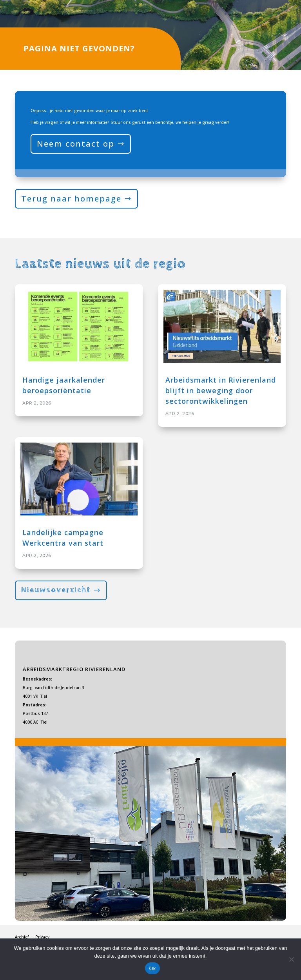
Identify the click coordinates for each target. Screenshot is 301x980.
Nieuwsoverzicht (56, 590)
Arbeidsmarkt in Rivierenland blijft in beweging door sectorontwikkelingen (221, 390)
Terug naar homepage (71, 199)
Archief (22, 937)
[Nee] (291, 959)
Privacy (42, 937)
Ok (152, 968)
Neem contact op (76, 144)
